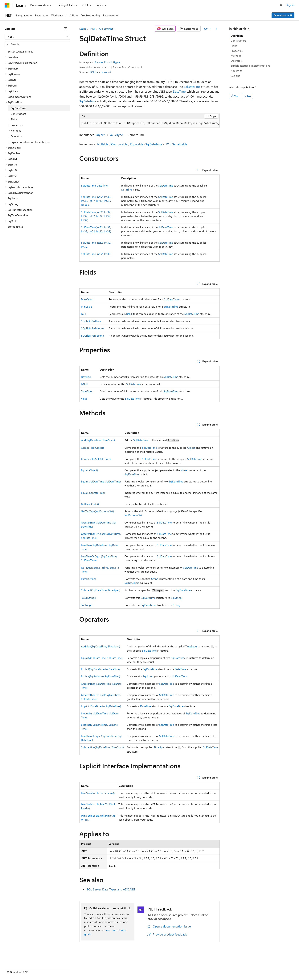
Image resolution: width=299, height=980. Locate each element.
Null (83, 314)
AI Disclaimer (12, 968)
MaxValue (87, 299)
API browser (106, 29)
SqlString (176, 598)
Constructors (238, 41)
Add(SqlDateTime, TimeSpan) (98, 440)
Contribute (68, 968)
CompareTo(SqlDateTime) (96, 459)
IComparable (119, 144)
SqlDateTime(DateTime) (95, 185)
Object (100, 135)
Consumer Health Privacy (110, 968)
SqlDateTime (192, 87)
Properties (237, 51)
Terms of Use (139, 968)
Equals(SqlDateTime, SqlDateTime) (101, 481)
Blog (52, 968)
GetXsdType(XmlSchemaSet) (97, 511)
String (155, 579)
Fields (234, 46)
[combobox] (37, 37)
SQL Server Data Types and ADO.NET (111, 889)
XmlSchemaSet (133, 515)
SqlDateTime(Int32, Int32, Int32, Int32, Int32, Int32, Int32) (96, 216)
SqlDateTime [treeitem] (18, 108)
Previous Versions (35, 968)
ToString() (87, 605)
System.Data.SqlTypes (108, 62)
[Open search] (281, 5)
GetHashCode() (90, 504)
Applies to (237, 71)
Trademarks (158, 968)
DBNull (128, 314)
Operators (237, 61)
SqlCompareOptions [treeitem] (19, 97)
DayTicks (86, 377)
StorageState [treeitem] (15, 227)
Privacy (83, 968)
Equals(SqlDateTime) (93, 493)
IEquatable (136, 144)
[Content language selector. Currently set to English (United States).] (22, 959)
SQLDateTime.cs (99, 72)
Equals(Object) (89, 470)
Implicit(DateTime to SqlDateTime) (101, 706)
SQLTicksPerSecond (92, 336)
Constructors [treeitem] (18, 114)
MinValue (86, 307)
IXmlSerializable (177, 144)
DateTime (179, 91)
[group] (149, 124)
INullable (102, 144)
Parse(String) (88, 579)
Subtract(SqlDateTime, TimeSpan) (101, 590)
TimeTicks (87, 391)
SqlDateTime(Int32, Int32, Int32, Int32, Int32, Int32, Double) (96, 201)
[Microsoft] (7, 5)
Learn (83, 29)
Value (84, 399)
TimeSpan (191, 646)
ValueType (116, 135)
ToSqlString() (88, 598)
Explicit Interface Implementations (250, 66)
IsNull (84, 384)
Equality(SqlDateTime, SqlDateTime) (102, 658)
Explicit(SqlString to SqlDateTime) (100, 676)
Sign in (290, 5)
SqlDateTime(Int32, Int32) (96, 254)
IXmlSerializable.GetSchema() (98, 793)
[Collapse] (65, 29)
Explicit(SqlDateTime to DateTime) (101, 669)
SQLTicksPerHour (91, 321)
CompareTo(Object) (92, 448)
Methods (236, 56)
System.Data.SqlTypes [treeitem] (20, 51)
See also (236, 76)
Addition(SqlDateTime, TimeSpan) (100, 646)
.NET (92, 29)
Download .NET (283, 15)
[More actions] (216, 29)
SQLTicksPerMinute (92, 328)
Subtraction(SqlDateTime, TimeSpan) (102, 747)
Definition (237, 36)
